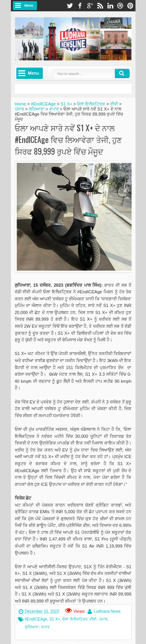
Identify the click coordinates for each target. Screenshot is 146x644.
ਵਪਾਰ (45, 627)
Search (122, 73)
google (90, 6)
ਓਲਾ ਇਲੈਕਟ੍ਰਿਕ (75, 619)
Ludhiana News (107, 611)
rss (100, 6)
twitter (70, 6)
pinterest (130, 6)
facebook (80, 6)
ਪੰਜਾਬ (103, 619)
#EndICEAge (36, 619)
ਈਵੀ (93, 619)
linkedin (110, 6)
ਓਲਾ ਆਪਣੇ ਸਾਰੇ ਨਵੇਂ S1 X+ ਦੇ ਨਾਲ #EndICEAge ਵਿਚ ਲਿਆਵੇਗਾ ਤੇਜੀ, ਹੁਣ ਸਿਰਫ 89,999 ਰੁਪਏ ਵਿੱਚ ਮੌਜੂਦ (68, 139)
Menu (29, 5)
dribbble (120, 6)
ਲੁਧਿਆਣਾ (32, 627)
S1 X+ (55, 619)
